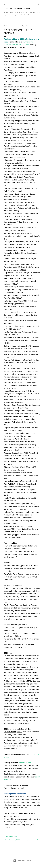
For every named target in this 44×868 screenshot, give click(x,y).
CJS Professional (22, 840)
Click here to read (25, 763)
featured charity (33, 840)
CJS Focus (12, 840)
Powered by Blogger (22, 861)
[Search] (39, 4)
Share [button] (6, 837)
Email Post (13, 837)
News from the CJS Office (18, 8)
